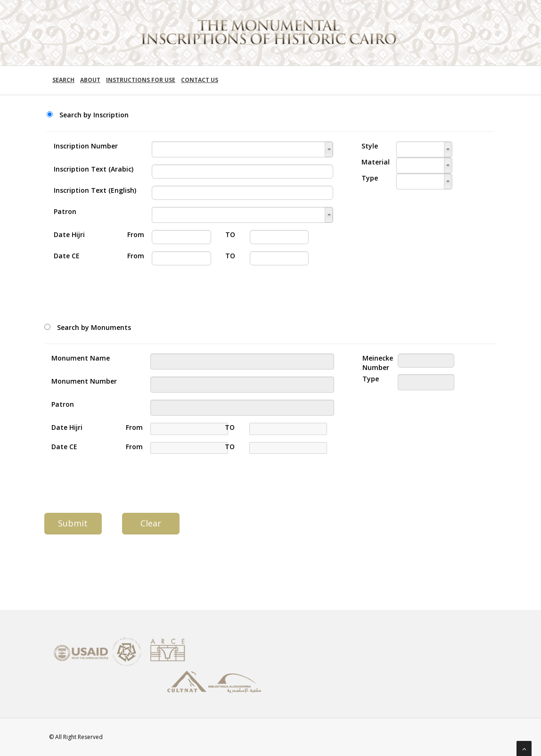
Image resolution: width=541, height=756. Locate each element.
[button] (329, 149)
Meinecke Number (373, 363)
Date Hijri (69, 234)
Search (63, 80)
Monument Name (81, 358)
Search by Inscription (94, 115)
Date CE (67, 256)
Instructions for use (141, 80)
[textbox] (243, 149)
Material (372, 162)
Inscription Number (86, 146)
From (132, 234)
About (90, 80)
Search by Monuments (94, 327)
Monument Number (84, 381)
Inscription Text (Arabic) (94, 169)
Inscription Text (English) (95, 190)
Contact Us (200, 80)
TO (230, 234)
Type (370, 178)
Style (370, 146)
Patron (65, 211)
